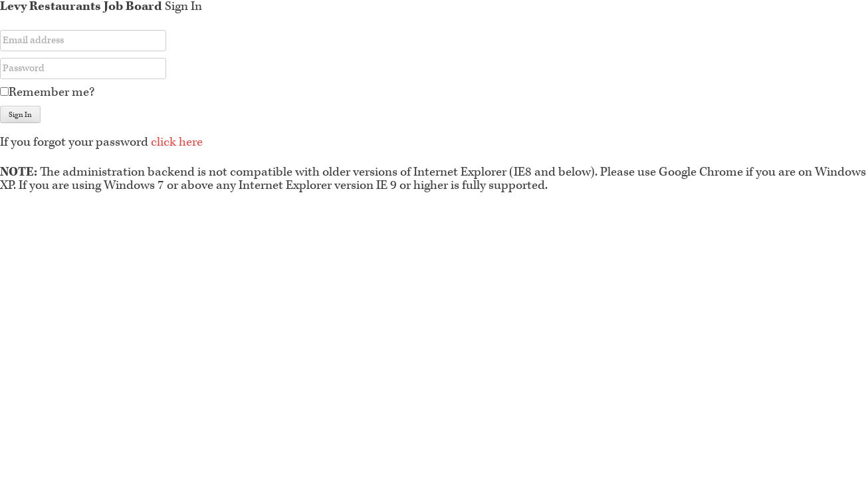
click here (177, 142)
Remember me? (52, 92)
